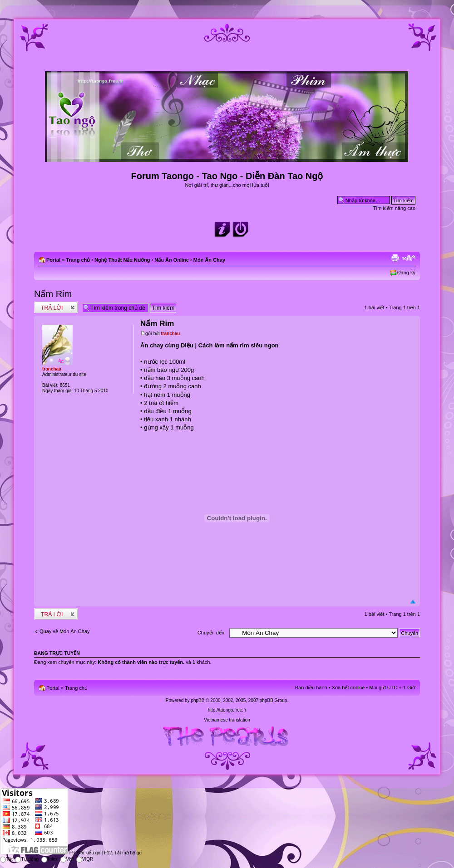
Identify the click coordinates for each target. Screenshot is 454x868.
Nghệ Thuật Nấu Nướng (122, 260)
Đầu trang (413, 602)
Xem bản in (395, 258)
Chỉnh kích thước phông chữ (409, 258)
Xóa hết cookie (348, 688)
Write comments (56, 307)
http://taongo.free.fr (227, 710)
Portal (53, 260)
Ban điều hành (311, 688)
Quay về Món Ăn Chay (65, 631)
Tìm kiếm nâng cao (394, 208)
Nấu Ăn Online (172, 260)
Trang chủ (78, 260)
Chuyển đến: (212, 633)
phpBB (197, 700)
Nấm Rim (53, 294)
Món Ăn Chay (209, 260)
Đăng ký (406, 273)
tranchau (170, 334)
